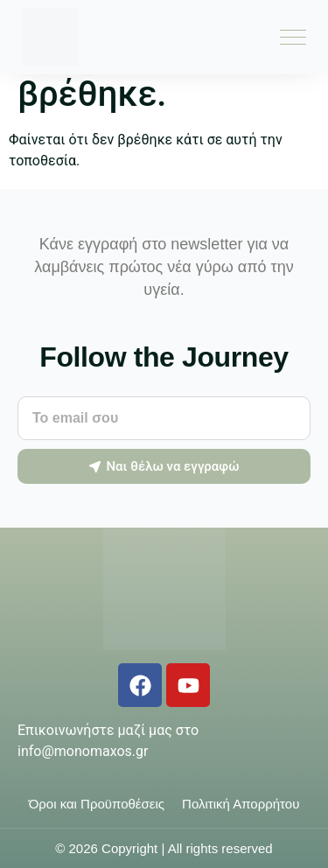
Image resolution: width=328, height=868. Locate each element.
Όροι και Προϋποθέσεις (97, 804)
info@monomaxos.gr (83, 751)
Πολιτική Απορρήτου (241, 804)
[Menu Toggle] (293, 37)
